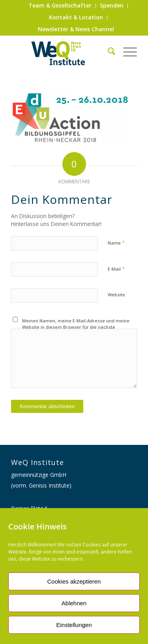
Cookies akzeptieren (74, 581)
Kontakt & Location (76, 17)
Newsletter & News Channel (76, 29)
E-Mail (116, 269)
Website (116, 295)
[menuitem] (60, 6)
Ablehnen (74, 603)
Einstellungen (74, 625)
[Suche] (108, 51)
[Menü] (126, 51)
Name (116, 243)
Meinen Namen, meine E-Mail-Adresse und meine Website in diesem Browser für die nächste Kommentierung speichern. (76, 327)
